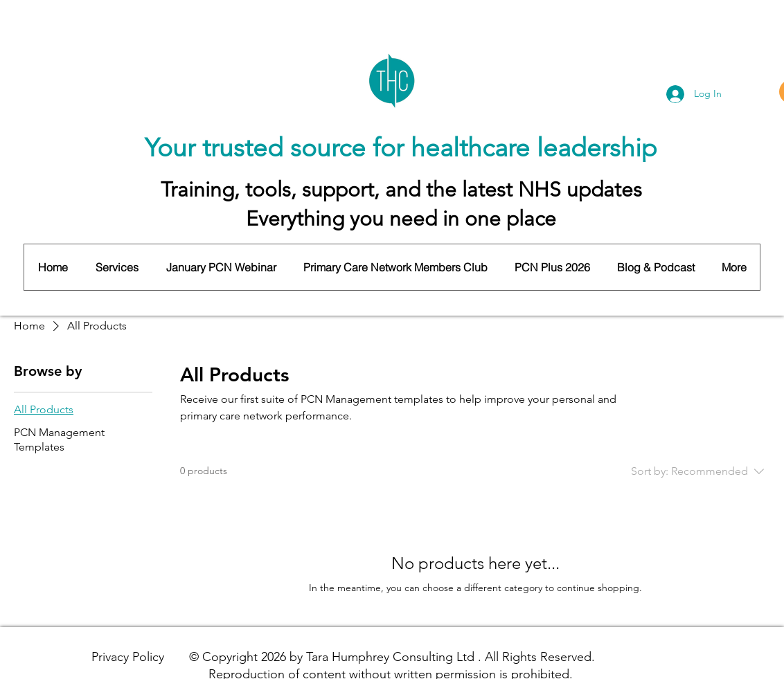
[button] (116, 267)
